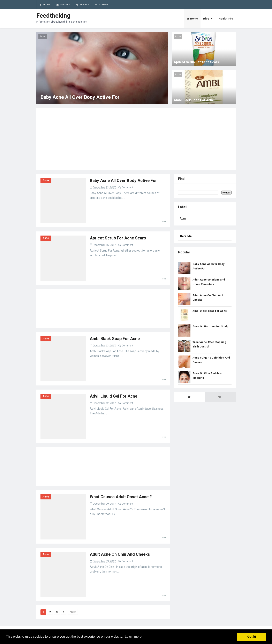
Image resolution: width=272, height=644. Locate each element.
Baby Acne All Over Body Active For (80, 97)
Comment (127, 187)
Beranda (186, 236)
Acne (46, 181)
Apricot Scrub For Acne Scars (196, 62)
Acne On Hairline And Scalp (210, 326)
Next (73, 612)
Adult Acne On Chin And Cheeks (120, 554)
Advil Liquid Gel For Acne (114, 396)
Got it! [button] (252, 637)
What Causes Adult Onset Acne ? (121, 497)
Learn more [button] (133, 637)
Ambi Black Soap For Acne (194, 100)
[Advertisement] (136, 139)
